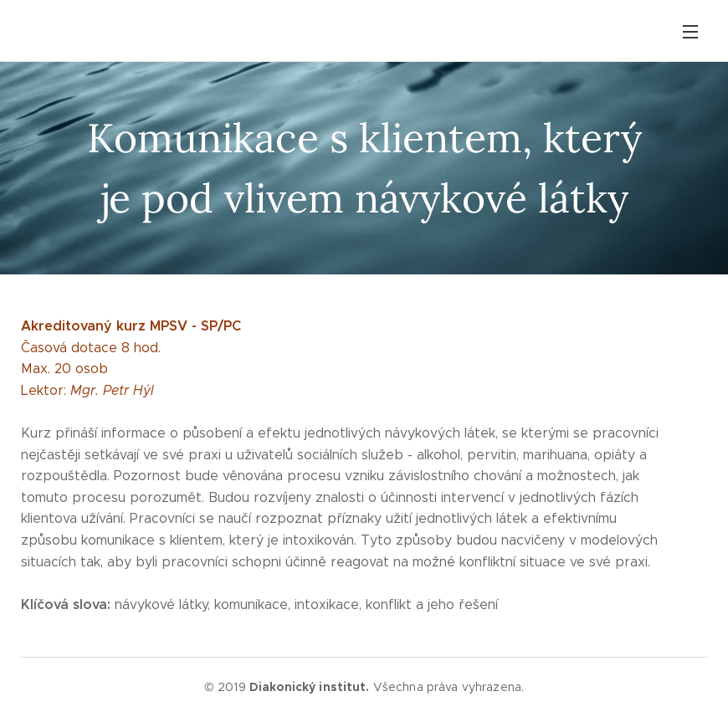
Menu (690, 32)
